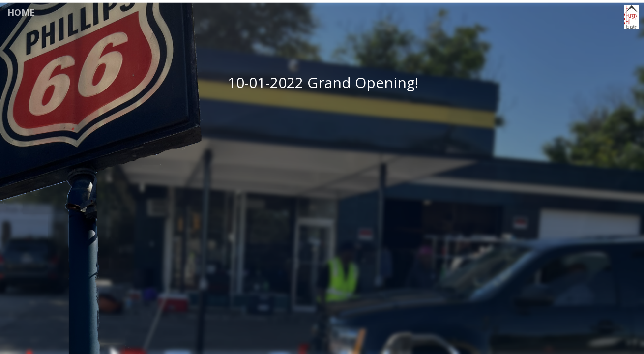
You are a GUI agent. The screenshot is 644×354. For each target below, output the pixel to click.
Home (21, 12)
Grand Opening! (363, 82)
